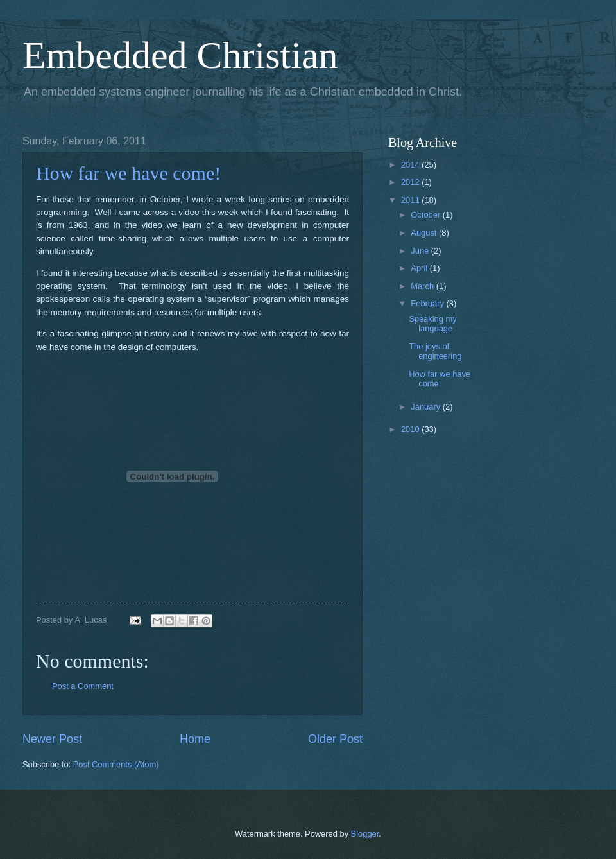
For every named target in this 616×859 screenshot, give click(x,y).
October (426, 215)
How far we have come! (128, 173)
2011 (411, 200)
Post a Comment (83, 686)
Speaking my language (432, 324)
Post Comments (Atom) (116, 764)
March (423, 286)
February (428, 303)
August (425, 233)
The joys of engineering (435, 351)
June (421, 251)
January (426, 407)
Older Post (335, 739)
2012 (411, 182)
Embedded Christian (180, 55)
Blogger (365, 834)
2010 (411, 429)
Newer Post (52, 739)
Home (195, 739)
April (420, 268)
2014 (411, 165)
